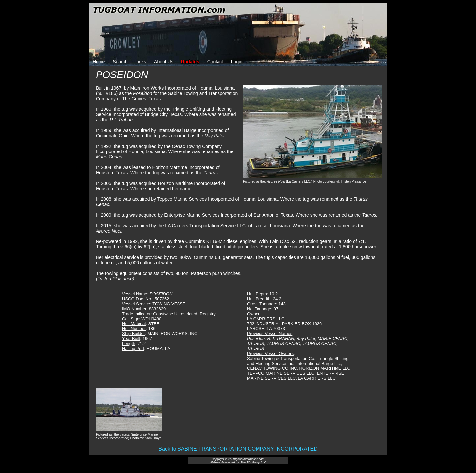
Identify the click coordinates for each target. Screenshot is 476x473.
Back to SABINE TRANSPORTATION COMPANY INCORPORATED (238, 449)
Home (99, 62)
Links (141, 62)
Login (237, 62)
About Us (164, 62)
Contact (215, 62)
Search (120, 62)
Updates (190, 62)
